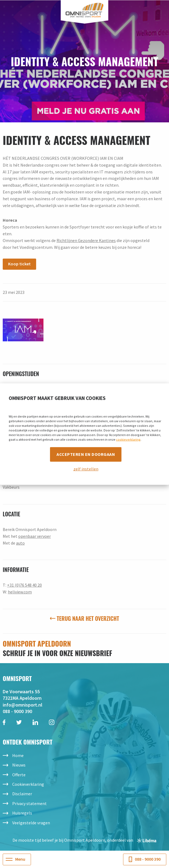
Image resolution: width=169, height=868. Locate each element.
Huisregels (22, 813)
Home (18, 755)
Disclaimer (22, 794)
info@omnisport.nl (23, 705)
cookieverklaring (128, 439)
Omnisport (85, 10)
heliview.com (20, 592)
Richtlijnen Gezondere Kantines (86, 240)
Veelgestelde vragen (31, 823)
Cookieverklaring (28, 784)
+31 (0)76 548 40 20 (24, 585)
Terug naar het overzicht (84, 618)
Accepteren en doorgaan (86, 454)
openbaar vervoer (35, 536)
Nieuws (19, 765)
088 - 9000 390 (17, 711)
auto (20, 543)
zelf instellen (86, 469)
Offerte (19, 775)
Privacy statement (29, 803)
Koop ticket (19, 264)
